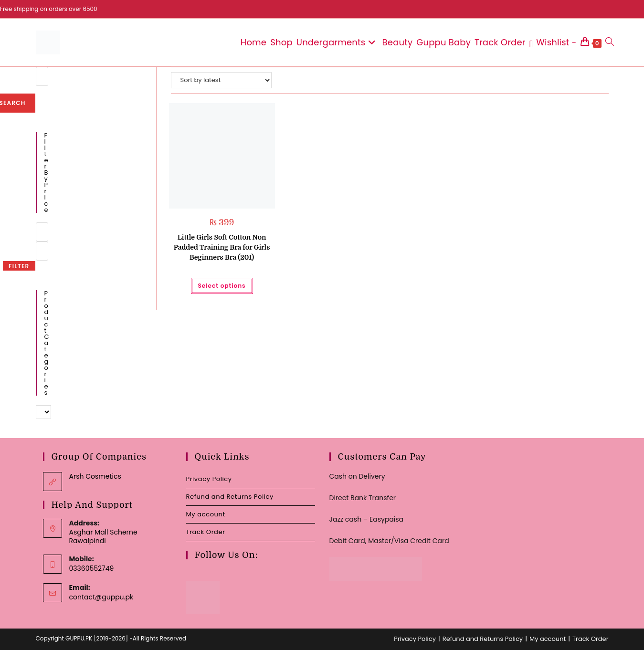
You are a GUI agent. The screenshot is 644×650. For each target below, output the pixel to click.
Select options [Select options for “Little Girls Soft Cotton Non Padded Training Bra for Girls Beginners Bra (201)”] (222, 286)
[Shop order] (221, 80)
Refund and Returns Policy (230, 497)
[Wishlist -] (553, 42)
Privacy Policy (209, 479)
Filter (19, 266)
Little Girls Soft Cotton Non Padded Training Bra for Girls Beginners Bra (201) (222, 247)
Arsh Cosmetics (95, 476)
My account (206, 514)
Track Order (206, 532)
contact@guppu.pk (101, 597)
